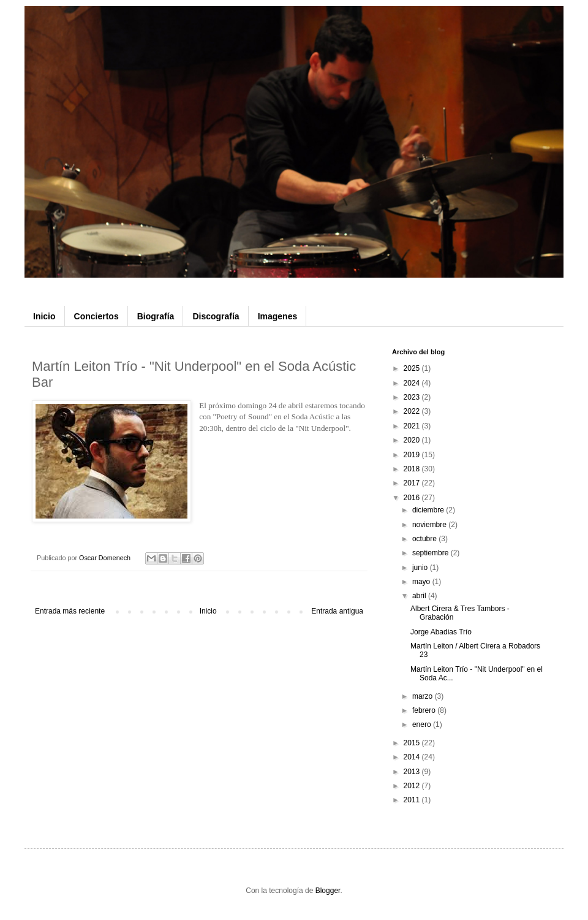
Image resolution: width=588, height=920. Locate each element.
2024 (413, 383)
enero (423, 724)
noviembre (430, 525)
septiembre (432, 553)
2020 (413, 440)
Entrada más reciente (70, 611)
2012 (413, 786)
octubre (425, 539)
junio (421, 568)
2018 (413, 469)
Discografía (216, 316)
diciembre (429, 510)
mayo (422, 582)
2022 (413, 411)
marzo (424, 696)
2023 (413, 397)
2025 (413, 368)
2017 (413, 483)
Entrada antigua (337, 611)
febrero (425, 710)
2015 (413, 743)
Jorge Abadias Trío (441, 632)
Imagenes (278, 316)
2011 (413, 800)
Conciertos (96, 316)
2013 (413, 772)
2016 (413, 498)
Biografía (156, 316)
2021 (413, 426)
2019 (413, 455)
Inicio (44, 316)
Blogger (328, 891)
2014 (413, 757)
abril (420, 596)
